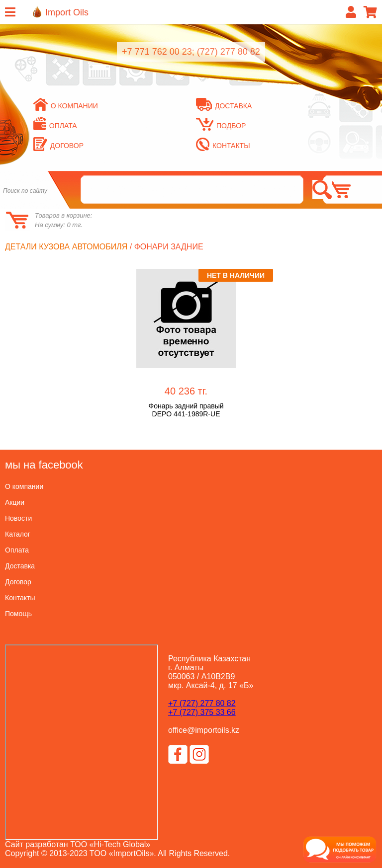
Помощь (18, 614)
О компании (66, 106)
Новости (18, 518)
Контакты (223, 146)
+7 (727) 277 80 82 (202, 703)
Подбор (221, 126)
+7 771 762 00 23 (157, 52)
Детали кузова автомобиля (66, 247)
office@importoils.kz (204, 730)
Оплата (55, 126)
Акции (15, 502)
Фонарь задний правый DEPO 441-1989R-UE (186, 410)
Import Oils (67, 12)
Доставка (224, 106)
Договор (58, 146)
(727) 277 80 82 (229, 52)
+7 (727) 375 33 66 (202, 712)
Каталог (18, 534)
